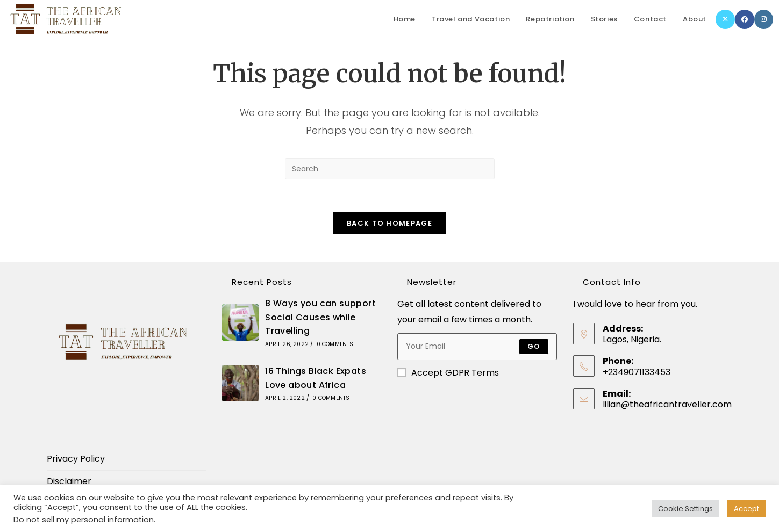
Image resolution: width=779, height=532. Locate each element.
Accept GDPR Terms (448, 373)
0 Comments (335, 344)
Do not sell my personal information (84, 520)
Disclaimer (69, 481)
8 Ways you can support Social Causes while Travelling (320, 317)
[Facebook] (745, 19)
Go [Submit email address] (534, 346)
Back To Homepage (390, 223)
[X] (725, 19)
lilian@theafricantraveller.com (667, 404)
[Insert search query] (390, 169)
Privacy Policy (76, 459)
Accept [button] (746, 509)
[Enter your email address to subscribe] (477, 347)
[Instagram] (764, 19)
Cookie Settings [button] (685, 509)
